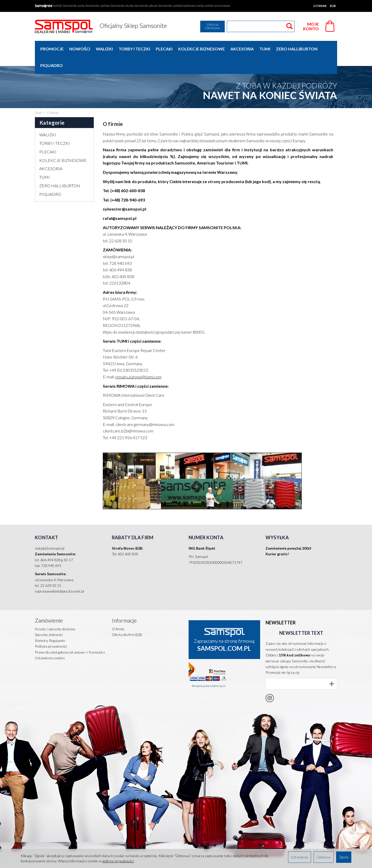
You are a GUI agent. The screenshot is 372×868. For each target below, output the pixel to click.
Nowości (80, 49)
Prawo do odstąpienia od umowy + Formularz (70, 635)
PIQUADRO (50, 178)
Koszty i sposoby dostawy (55, 612)
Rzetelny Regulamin (50, 624)
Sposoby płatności (49, 618)
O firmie (320, 6)
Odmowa (324, 857)
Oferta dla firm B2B (127, 618)
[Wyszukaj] (289, 26)
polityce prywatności (118, 861)
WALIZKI (104, 49)
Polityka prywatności (51, 630)
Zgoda (344, 857)
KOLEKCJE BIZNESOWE (202, 49)
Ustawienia (300, 857)
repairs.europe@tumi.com (138, 360)
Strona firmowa (213, 26)
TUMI (265, 49)
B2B (333, 6)
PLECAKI (164, 49)
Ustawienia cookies (50, 641)
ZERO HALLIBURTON (297, 49)
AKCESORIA (242, 49)
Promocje (52, 49)
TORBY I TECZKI (134, 49)
